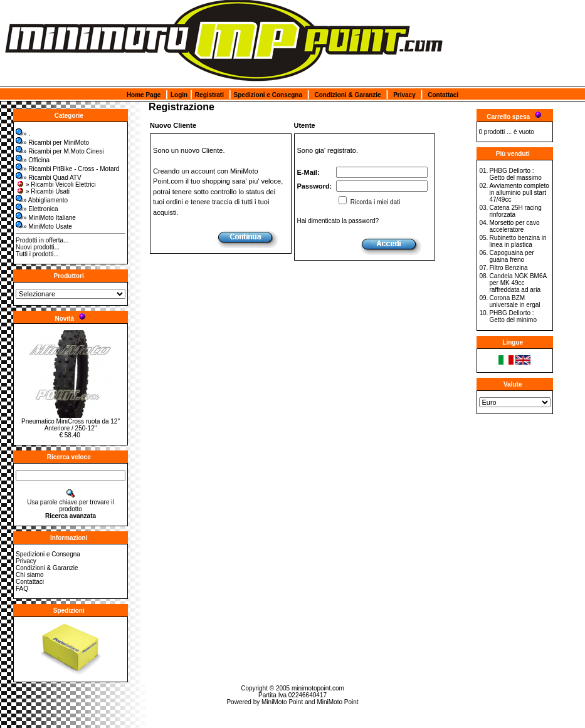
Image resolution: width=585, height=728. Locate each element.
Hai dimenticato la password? (338, 221)
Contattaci (443, 95)
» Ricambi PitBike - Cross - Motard (67, 169)
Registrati (209, 95)
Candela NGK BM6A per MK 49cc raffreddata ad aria (518, 283)
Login (179, 95)
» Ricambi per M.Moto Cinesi (60, 151)
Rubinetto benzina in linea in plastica (518, 241)
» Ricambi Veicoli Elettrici (56, 185)
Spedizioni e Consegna (268, 95)
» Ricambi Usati (43, 191)
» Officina (33, 160)
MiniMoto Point (282, 702)
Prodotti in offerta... (42, 240)
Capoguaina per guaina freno (511, 256)
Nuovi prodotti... (38, 247)
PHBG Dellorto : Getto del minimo (513, 316)
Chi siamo (29, 575)
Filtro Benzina (508, 268)
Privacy (404, 95)
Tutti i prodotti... (37, 254)
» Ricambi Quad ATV (49, 178)
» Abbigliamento (42, 200)
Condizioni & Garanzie (348, 95)
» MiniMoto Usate (44, 226)
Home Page (144, 95)
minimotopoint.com (318, 688)
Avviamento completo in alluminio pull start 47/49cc (519, 193)
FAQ (22, 589)
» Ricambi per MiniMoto (52, 143)
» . (23, 134)
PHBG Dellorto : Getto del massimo (515, 174)
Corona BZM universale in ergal (514, 301)
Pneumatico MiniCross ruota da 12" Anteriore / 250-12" (71, 425)
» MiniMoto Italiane (46, 218)
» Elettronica (37, 209)
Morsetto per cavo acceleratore (514, 226)
